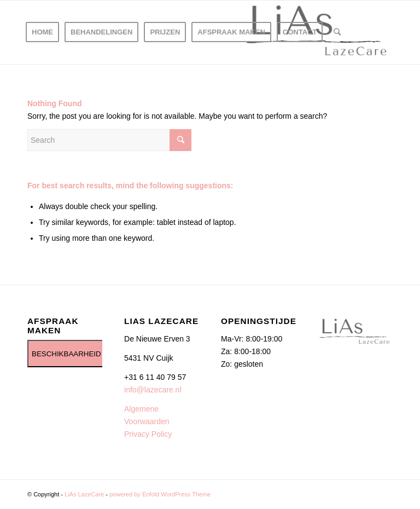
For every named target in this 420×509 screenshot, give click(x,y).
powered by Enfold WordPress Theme (160, 494)
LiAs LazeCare (84, 494)
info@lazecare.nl (153, 390)
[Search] (337, 32)
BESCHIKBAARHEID (66, 354)
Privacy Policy (148, 434)
